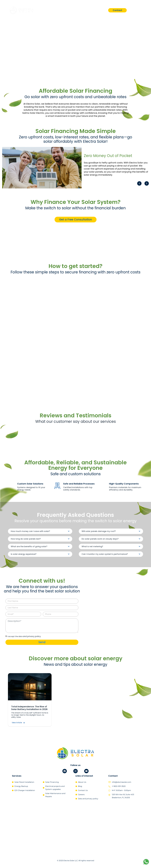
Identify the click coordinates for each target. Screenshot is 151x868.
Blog (102, 10)
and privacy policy (32, 636)
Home (58, 10)
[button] (139, 183)
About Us (89, 10)
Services (73, 10)
